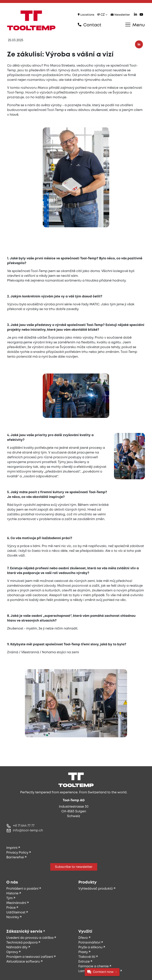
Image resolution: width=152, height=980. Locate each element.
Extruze (84, 962)
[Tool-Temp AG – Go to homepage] (31, 20)
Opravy (12, 952)
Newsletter (120, 15)
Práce (11, 908)
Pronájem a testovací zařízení (30, 957)
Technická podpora (22, 943)
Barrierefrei (15, 857)
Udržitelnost (16, 913)
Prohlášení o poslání (22, 889)
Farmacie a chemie (94, 966)
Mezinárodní (16, 903)
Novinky (13, 917)
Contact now (102, 972)
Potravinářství (89, 943)
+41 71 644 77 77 (24, 826)
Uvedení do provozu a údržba (30, 938)
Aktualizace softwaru (23, 962)
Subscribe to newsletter (74, 867)
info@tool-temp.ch (28, 831)
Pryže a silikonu (90, 947)
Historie (12, 894)
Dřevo (83, 938)
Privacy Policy (17, 853)
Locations (86, 15)
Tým (9, 898)
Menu (135, 25)
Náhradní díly (17, 947)
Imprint (12, 848)
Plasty (83, 952)
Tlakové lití (87, 957)
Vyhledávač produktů (96, 889)
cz (102, 15)
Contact (90, 25)
